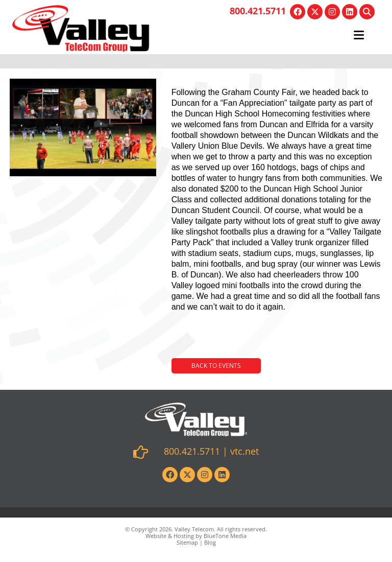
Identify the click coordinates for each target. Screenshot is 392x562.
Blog (210, 542)
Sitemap (187, 542)
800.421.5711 (258, 11)
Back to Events (216, 366)
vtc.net (244, 451)
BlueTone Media (225, 536)
